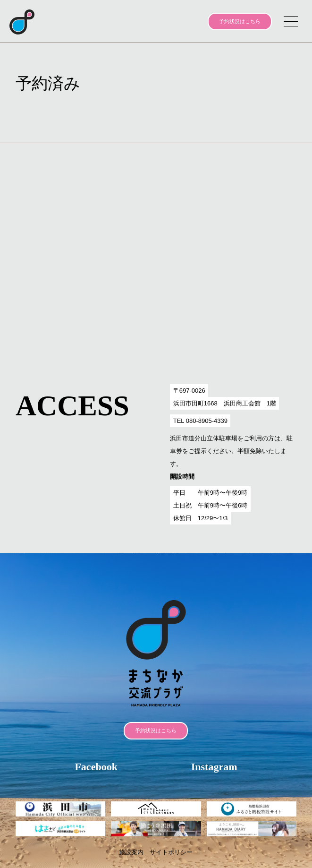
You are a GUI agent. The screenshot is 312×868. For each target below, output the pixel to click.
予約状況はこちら (240, 21)
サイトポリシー (171, 852)
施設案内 (131, 852)
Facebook (96, 767)
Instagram (214, 767)
